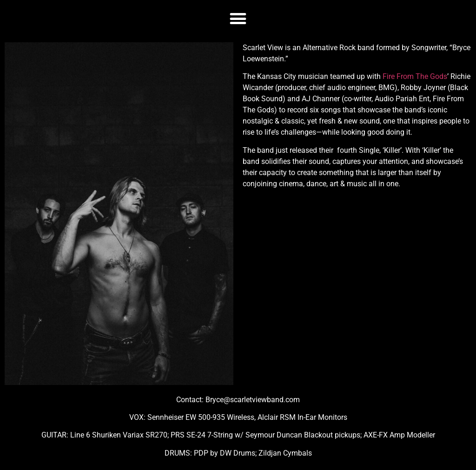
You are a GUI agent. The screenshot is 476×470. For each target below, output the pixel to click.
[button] (238, 18)
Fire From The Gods (415, 76)
